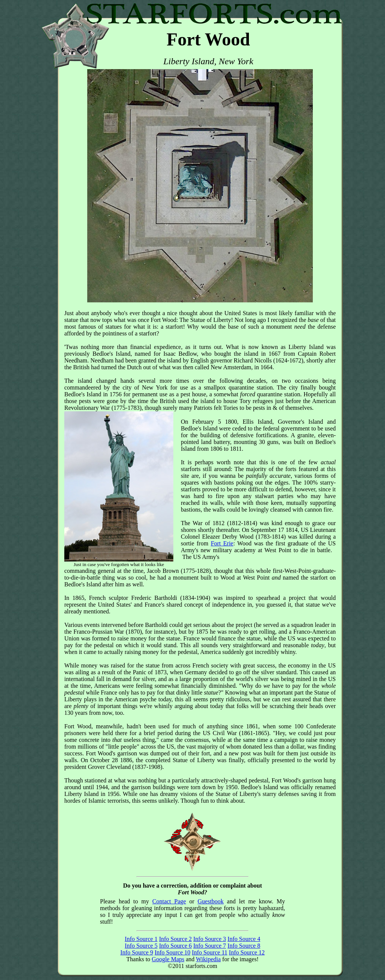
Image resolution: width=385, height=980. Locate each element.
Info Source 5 (141, 946)
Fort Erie (222, 543)
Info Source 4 (244, 939)
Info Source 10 (172, 952)
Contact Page (169, 901)
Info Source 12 (247, 952)
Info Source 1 (141, 939)
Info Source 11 (210, 952)
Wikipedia (208, 959)
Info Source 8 (244, 946)
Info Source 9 (137, 952)
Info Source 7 (210, 946)
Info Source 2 (175, 939)
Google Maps (168, 959)
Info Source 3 (210, 939)
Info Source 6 (175, 946)
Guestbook (211, 901)
